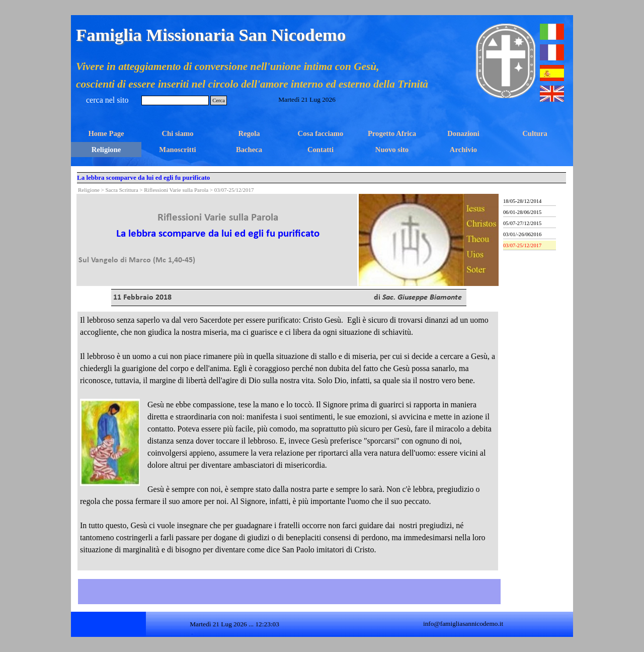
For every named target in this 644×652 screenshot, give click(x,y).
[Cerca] (175, 100)
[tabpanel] (218, 230)
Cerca (219, 100)
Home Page (106, 133)
